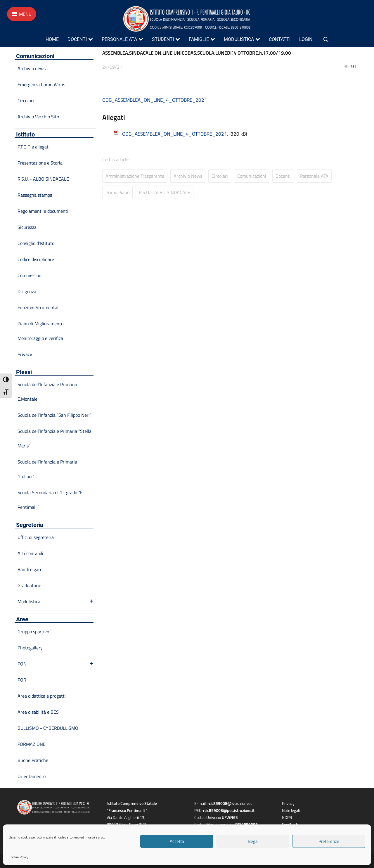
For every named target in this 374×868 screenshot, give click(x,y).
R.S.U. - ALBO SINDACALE (165, 192)
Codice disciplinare (36, 259)
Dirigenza (27, 291)
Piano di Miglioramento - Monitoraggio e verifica (42, 331)
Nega (253, 841)
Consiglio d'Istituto (36, 243)
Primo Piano (117, 192)
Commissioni (30, 275)
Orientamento (32, 776)
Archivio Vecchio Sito (38, 117)
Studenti (163, 39)
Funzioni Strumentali (39, 307)
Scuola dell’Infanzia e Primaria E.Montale (47, 392)
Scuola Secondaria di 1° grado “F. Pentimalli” (50, 500)
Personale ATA (119, 39)
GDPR (287, 817)
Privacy (25, 354)
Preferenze (329, 841)
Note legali (291, 810)
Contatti (280, 39)
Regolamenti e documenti (43, 211)
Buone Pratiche (33, 760)
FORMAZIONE (32, 744)
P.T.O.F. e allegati (34, 147)
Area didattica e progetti (42, 696)
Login (306, 39)
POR (22, 680)
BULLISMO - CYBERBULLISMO (48, 728)
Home (52, 39)
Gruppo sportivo (33, 632)
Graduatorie (29, 585)
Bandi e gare (30, 569)
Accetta (177, 841)
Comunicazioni (252, 176)
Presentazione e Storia (40, 163)
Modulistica (239, 39)
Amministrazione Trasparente (135, 176)
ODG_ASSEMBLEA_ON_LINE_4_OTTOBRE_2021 (155, 100)
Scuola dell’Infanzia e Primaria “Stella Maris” (54, 438)
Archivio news (188, 176)
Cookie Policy (19, 857)
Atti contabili (30, 553)
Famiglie (199, 39)
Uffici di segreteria (36, 537)
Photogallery (30, 648)
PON (56, 664)
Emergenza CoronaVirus (41, 84)
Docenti (77, 39)
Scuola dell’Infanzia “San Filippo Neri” (54, 415)
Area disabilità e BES (38, 712)
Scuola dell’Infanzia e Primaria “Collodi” (47, 469)
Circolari (220, 176)
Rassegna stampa (35, 195)
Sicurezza (27, 227)
